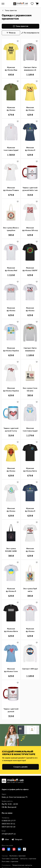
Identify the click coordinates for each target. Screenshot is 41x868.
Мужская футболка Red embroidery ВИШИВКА (11, 269)
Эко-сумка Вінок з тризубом (11, 229)
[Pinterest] (14, 849)
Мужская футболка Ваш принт (11, 69)
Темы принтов (11, 10)
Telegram (17, 839)
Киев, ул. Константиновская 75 (15, 797)
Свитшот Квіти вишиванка (30, 349)
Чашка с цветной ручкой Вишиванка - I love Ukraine (11, 710)
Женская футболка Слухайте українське (11, 470)
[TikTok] (24, 849)
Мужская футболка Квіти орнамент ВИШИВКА (30, 470)
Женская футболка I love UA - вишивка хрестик (11, 670)
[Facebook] (9, 849)
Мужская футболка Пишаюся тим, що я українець (30, 309)
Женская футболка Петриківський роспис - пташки (11, 510)
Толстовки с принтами (10, 859)
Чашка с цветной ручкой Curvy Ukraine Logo (11, 430)
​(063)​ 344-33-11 (8, 824)
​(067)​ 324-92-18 (9, 827)
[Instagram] (3, 849)
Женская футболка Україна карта (11, 390)
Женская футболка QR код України (30, 229)
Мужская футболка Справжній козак (11, 309)
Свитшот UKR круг (30, 669)
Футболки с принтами (17, 856)
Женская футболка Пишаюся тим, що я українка (30, 109)
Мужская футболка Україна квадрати (11, 349)
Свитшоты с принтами (28, 859)
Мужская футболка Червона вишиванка (30, 630)
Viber (5, 839)
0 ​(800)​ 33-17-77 (9, 821)
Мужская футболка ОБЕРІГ (30, 269)
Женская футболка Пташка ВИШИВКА (11, 189)
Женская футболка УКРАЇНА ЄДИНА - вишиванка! (30, 550)
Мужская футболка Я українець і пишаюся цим (11, 590)
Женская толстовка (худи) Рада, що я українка (30, 430)
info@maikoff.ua (9, 834)
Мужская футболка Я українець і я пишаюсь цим (30, 510)
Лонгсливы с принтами (10, 861)
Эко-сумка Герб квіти (30, 590)
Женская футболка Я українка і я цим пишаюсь (30, 149)
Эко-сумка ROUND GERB (11, 550)
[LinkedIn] (19, 849)
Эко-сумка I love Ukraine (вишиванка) (30, 390)
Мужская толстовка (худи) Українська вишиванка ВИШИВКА (11, 149)
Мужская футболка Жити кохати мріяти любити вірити (11, 630)
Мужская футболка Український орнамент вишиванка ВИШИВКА (11, 109)
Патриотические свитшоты (22, 865)
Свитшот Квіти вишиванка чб (30, 69)
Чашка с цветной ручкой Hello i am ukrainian (30, 189)
